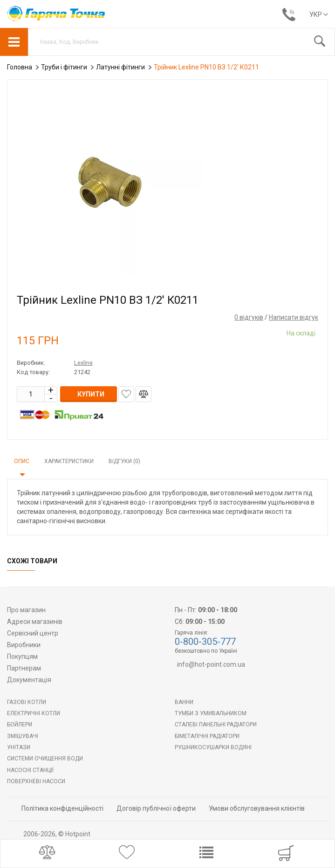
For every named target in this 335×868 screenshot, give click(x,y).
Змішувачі (23, 736)
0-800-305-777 (205, 642)
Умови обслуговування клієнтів (257, 808)
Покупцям (22, 656)
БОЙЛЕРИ (20, 724)
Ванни (184, 702)
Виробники (24, 645)
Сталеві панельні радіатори (216, 724)
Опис (22, 461)
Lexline (83, 363)
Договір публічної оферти (156, 808)
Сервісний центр (33, 633)
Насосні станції (30, 770)
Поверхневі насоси (36, 781)
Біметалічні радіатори (207, 736)
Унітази (19, 747)
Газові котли (27, 702)
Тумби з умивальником (211, 713)
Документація (29, 680)
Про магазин (26, 610)
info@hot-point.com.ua (211, 664)
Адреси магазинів (35, 622)
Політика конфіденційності (62, 808)
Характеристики (69, 461)
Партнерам (24, 668)
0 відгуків (249, 317)
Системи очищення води (45, 759)
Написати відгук (294, 317)
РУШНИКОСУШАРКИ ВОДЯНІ (213, 747)
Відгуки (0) (124, 461)
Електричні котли (34, 713)
